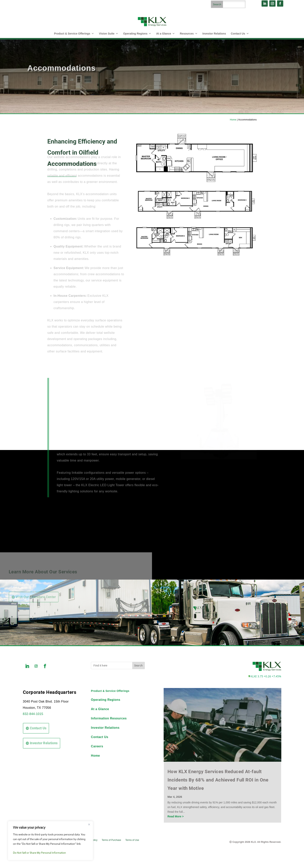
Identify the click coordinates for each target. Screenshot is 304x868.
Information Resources (109, 718)
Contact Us (240, 34)
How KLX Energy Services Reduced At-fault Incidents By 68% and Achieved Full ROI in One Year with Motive (218, 780)
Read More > (176, 816)
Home (233, 120)
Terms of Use (132, 840)
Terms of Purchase (111, 840)
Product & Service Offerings (110, 691)
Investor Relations (214, 34)
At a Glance (165, 34)
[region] (50, 841)
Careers (97, 746)
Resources (189, 34)
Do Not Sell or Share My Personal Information (39, 853)
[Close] (89, 824)
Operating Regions (137, 34)
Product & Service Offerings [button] (74, 34)
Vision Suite (109, 34)
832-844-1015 (33, 714)
